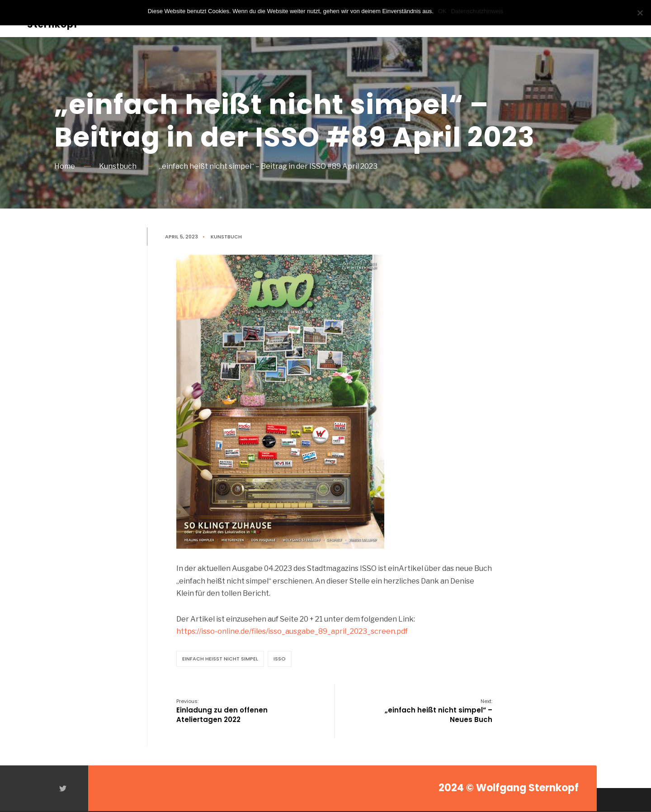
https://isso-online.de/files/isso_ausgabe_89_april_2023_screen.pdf (292, 631)
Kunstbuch (118, 166)
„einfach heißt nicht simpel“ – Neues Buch (439, 711)
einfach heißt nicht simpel (220, 659)
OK (442, 11)
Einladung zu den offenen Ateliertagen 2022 (222, 711)
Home (65, 166)
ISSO (280, 659)
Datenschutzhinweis (477, 11)
